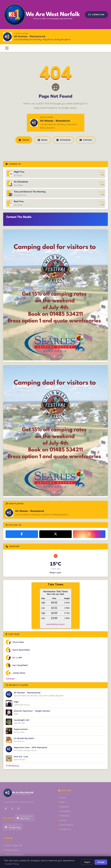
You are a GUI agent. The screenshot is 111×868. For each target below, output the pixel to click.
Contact (86, 140)
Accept (101, 862)
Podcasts (64, 816)
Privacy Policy (12, 850)
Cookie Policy (12, 864)
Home (24, 140)
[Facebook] (22, 534)
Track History (66, 825)
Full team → (11, 679)
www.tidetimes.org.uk (55, 624)
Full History (12, 766)
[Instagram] (89, 534)
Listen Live (96, 14)
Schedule (63, 140)
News (42, 140)
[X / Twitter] (56, 534)
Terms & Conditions (14, 854)
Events (63, 820)
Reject (87, 862)
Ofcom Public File (14, 845)
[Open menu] (7, 48)
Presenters (65, 811)
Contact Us (65, 829)
